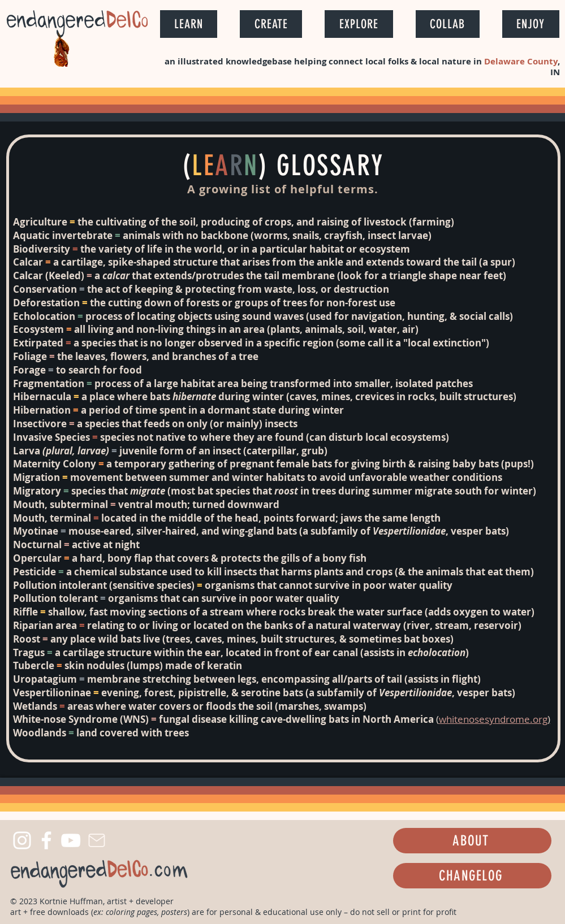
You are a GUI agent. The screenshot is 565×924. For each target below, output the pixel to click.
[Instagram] (22, 840)
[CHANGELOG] (472, 876)
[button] (189, 24)
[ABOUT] (472, 841)
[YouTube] (71, 840)
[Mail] (97, 840)
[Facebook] (46, 840)
